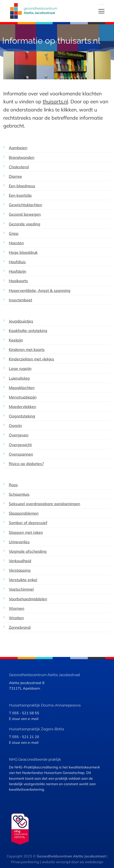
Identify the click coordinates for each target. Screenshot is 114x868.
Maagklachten (22, 388)
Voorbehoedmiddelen (28, 599)
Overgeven (19, 435)
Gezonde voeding (25, 224)
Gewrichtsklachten (25, 205)
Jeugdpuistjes (21, 321)
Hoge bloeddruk (23, 252)
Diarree (15, 176)
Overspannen (21, 454)
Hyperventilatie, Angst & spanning (40, 290)
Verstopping (20, 570)
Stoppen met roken (26, 532)
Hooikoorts (18, 281)
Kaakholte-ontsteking (28, 330)
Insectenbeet (20, 300)
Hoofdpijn (17, 271)
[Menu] (101, 11)
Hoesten (16, 243)
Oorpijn (15, 425)
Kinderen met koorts (27, 349)
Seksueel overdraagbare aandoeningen (44, 504)
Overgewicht (20, 445)
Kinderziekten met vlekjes (31, 359)
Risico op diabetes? (26, 464)
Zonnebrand (20, 627)
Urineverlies (19, 542)
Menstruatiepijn (23, 397)
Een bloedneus (22, 186)
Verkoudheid (20, 561)
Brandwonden (22, 157)
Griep (14, 233)
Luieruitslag (19, 378)
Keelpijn (16, 340)
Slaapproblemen (24, 513)
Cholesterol (19, 167)
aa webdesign (91, 862)
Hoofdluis (17, 262)
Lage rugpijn (20, 368)
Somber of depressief (28, 523)
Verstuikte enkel (23, 580)
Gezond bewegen (25, 214)
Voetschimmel (21, 589)
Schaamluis (19, 494)
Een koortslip (20, 195)
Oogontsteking (22, 416)
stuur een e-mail (25, 719)
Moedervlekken (22, 406)
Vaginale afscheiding (28, 551)
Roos (13, 485)
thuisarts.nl (55, 101)
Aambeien (18, 148)
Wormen (17, 608)
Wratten (16, 618)
